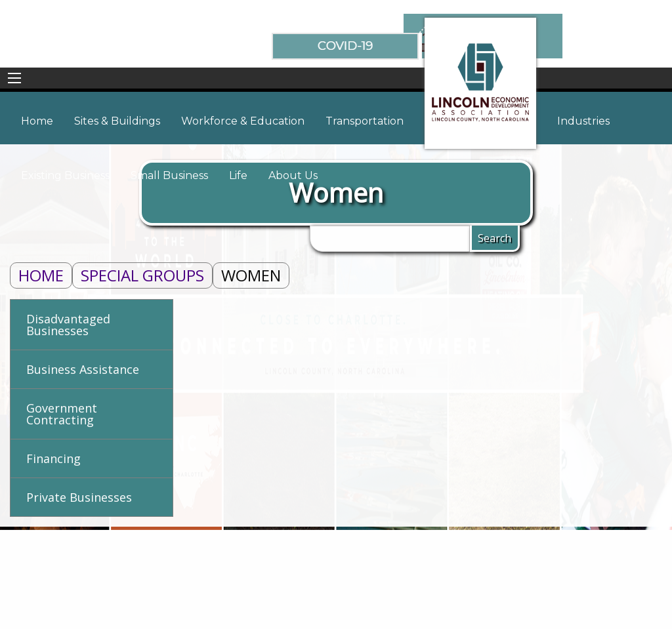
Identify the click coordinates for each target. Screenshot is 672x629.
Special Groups (142, 275)
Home (41, 275)
